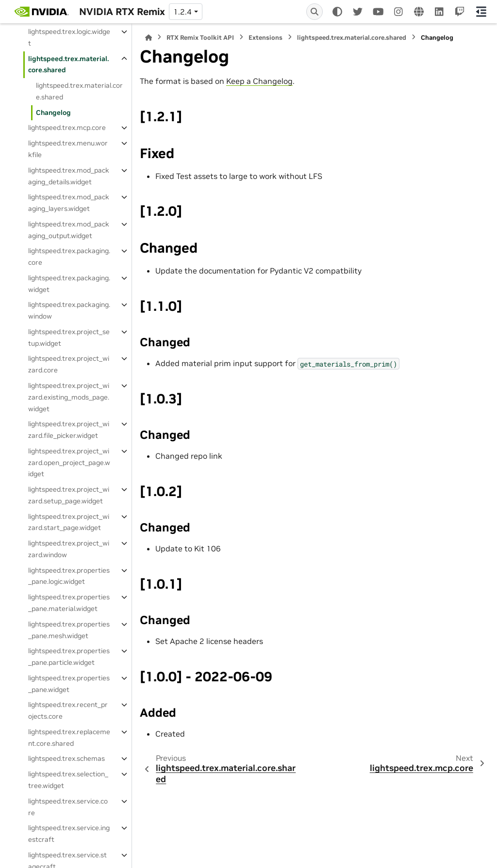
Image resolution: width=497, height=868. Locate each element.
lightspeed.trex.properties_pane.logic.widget (69, 576)
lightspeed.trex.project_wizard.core (69, 364)
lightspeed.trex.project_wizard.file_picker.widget (69, 430)
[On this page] (481, 12)
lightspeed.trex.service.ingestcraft (69, 834)
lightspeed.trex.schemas (66, 758)
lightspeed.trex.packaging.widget (69, 284)
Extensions (265, 38)
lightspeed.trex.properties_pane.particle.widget (69, 657)
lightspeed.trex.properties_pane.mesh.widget (69, 630)
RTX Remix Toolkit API (200, 38)
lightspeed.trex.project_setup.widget (69, 338)
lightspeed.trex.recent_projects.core (68, 710)
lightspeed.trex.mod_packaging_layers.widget (69, 203)
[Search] (315, 12)
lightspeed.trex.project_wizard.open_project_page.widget (69, 463)
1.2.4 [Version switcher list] (182, 12)
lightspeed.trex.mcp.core (67, 128)
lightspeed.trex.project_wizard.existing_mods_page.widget (69, 397)
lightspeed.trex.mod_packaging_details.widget (69, 176)
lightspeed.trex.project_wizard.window (69, 549)
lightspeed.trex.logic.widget (69, 37)
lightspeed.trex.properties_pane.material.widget (69, 603)
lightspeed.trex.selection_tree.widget (68, 780)
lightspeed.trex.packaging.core (69, 257)
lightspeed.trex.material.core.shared (68, 64)
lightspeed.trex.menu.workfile (68, 149)
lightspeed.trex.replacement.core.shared (69, 738)
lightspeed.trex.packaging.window (69, 310)
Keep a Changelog (259, 81)
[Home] (149, 38)
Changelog (53, 113)
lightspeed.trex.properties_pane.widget (69, 684)
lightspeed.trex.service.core (68, 807)
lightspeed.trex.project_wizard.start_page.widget (69, 522)
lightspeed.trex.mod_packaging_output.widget (69, 230)
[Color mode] (337, 12)
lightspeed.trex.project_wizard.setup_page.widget (69, 495)
